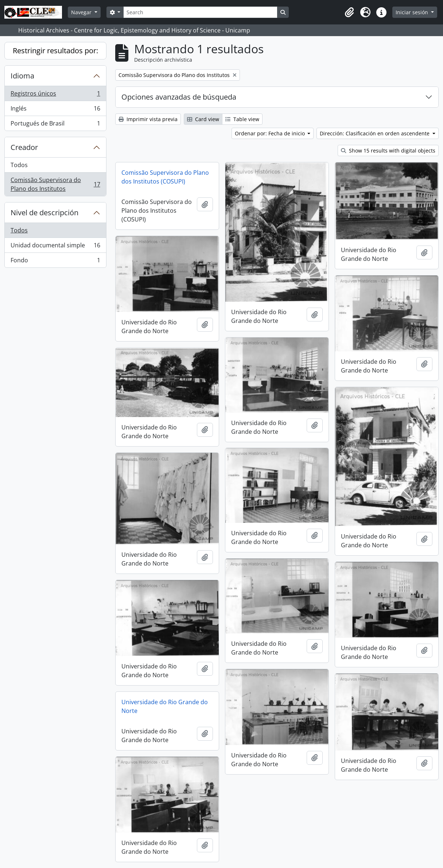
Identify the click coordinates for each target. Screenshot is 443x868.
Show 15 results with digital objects (388, 151)
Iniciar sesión (413, 12)
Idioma (22, 76)
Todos (19, 165)
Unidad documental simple (55, 247)
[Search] (200, 12)
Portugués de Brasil (55, 125)
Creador (24, 147)
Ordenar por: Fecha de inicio (271, 133)
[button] (349, 12)
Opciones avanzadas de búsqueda (179, 97)
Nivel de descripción (44, 213)
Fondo (55, 262)
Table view (242, 119)
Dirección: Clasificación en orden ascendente (375, 133)
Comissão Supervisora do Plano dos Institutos (55, 184)
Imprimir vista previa (148, 119)
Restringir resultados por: (55, 51)
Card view (203, 119)
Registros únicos (55, 95)
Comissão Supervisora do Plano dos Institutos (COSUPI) (165, 177)
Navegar (82, 12)
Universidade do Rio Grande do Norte (165, 706)
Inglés (55, 110)
